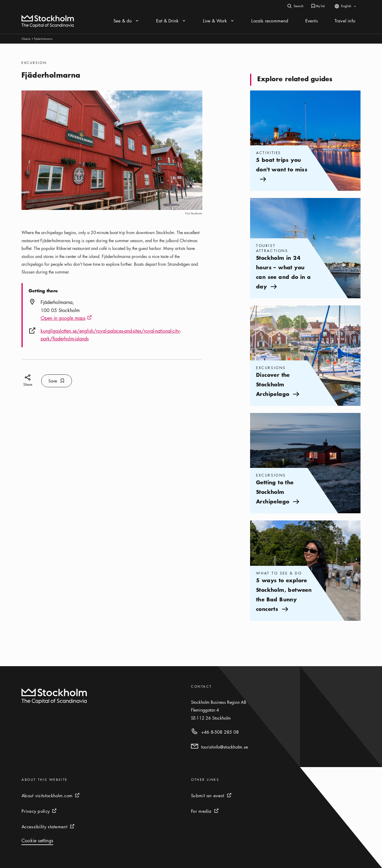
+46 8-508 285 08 (220, 732)
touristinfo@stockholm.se (225, 747)
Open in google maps (66, 318)
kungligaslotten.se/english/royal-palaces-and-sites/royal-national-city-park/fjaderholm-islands (111, 335)
